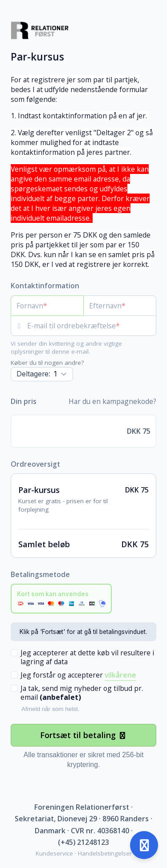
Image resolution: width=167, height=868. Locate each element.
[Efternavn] (120, 306)
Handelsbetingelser (105, 853)
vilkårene (120, 675)
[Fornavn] (47, 306)
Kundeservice (54, 853)
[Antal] (42, 374)
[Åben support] (144, 845)
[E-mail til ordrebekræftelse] (92, 326)
